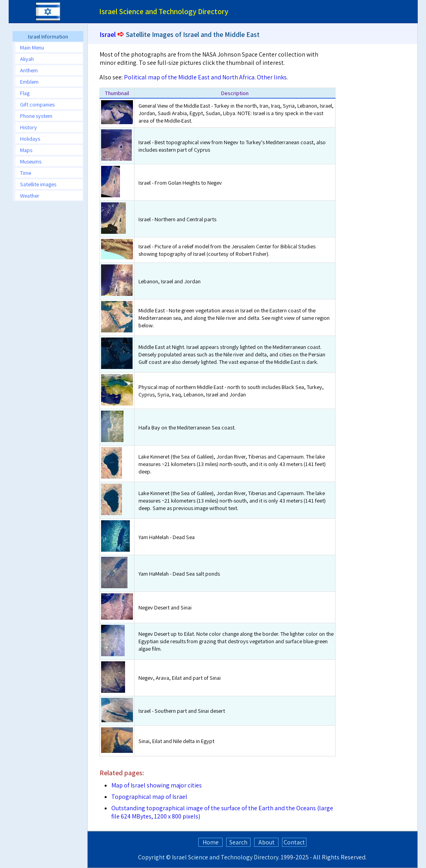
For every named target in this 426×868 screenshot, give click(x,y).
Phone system (36, 116)
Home (211, 842)
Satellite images (38, 184)
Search (238, 842)
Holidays (30, 139)
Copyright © (154, 857)
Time (26, 173)
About (266, 842)
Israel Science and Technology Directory (225, 857)
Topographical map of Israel (149, 797)
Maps (26, 150)
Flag (25, 93)
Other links (272, 77)
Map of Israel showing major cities (157, 785)
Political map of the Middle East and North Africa (189, 77)
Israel (108, 34)
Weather (30, 195)
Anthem (29, 70)
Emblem (29, 82)
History (29, 127)
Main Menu (32, 47)
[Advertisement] (386, 164)
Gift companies (37, 104)
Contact (294, 842)
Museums (31, 161)
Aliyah (27, 59)
